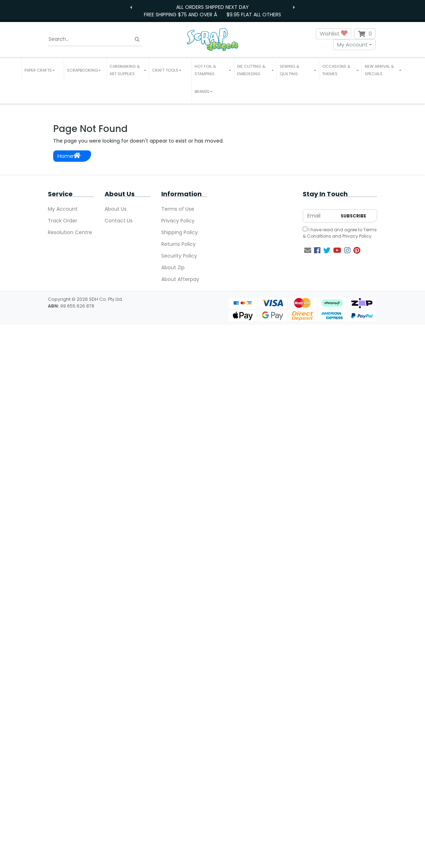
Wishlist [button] (334, 34)
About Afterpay (180, 279)
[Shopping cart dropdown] (365, 34)
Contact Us (119, 221)
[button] (43, 70)
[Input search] (95, 39)
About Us (116, 209)
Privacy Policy (178, 221)
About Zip (173, 267)
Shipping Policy (180, 232)
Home (69, 156)
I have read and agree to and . (340, 233)
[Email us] (308, 250)
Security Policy (179, 256)
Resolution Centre (70, 232)
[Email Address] (320, 216)
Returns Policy (178, 244)
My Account (353, 45)
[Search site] (137, 39)
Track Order (63, 221)
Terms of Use (178, 209)
